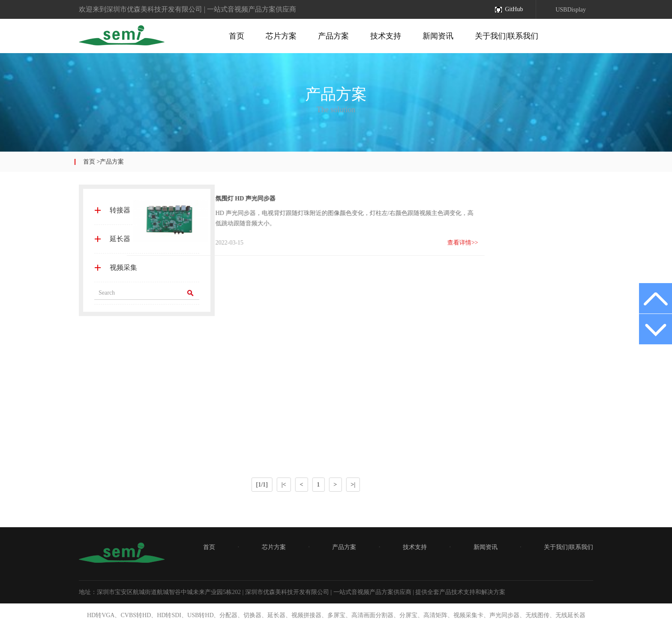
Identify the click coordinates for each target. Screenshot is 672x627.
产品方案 (333, 36)
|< (209, 485)
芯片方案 (281, 36)
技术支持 (386, 36)
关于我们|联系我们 (507, 36)
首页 (237, 36)
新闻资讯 (438, 36)
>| (279, 485)
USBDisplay (571, 10)
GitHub (514, 9)
